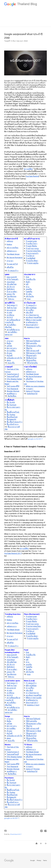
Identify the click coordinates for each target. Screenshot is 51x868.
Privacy (39, 860)
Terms (45, 860)
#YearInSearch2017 (16, 834)
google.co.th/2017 (35, 439)
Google (33, 860)
